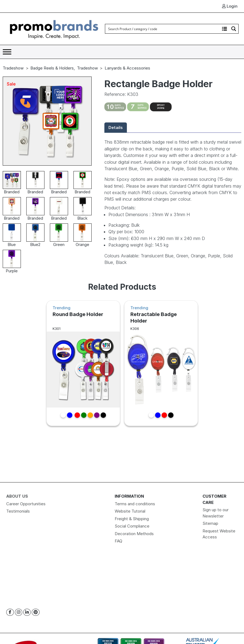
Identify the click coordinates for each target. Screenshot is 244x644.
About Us (17, 496)
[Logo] (54, 28)
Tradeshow (13, 68)
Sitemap (210, 523)
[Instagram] (19, 612)
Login (230, 6)
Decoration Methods (134, 534)
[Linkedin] (27, 612)
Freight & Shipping (132, 519)
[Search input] (163, 29)
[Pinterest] (36, 612)
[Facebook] (10, 612)
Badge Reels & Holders (52, 68)
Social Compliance (132, 526)
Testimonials (18, 511)
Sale (11, 84)
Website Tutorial (130, 511)
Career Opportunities (26, 504)
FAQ (118, 541)
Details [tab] (116, 127)
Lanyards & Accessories (127, 68)
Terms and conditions (135, 504)
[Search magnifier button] (234, 29)
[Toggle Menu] (7, 52)
